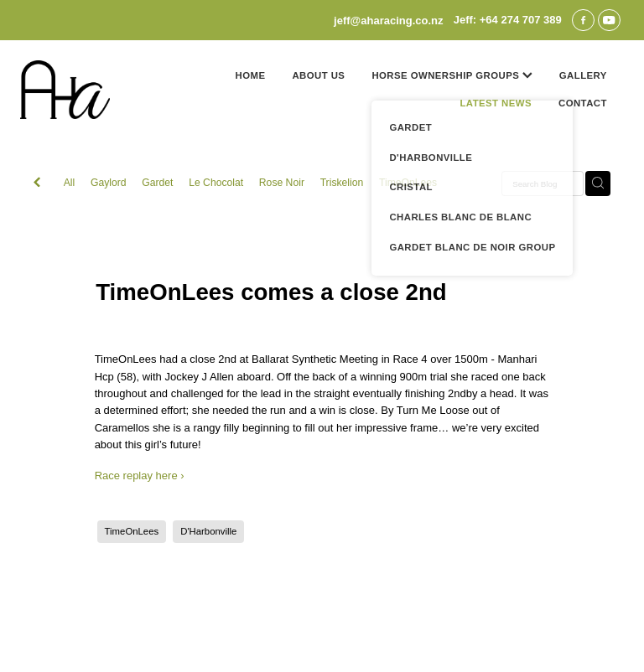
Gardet (157, 183)
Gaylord (109, 183)
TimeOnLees (408, 183)
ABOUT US (318, 75)
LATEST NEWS (496, 103)
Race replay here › (140, 476)
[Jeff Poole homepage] (80, 90)
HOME (251, 75)
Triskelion (342, 183)
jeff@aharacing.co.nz (388, 20)
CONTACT (583, 103)
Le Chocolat (216, 183)
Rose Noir (282, 183)
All (70, 183)
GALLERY (583, 75)
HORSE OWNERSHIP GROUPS (452, 75)
